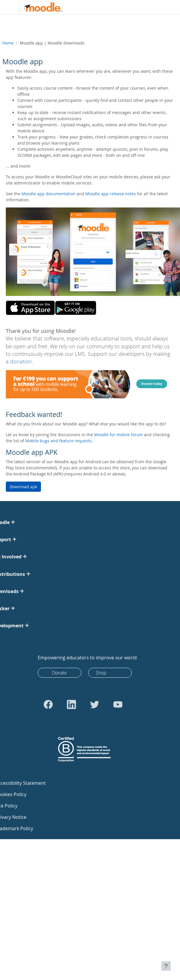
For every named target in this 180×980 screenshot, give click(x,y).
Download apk (23, 487)
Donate (59, 673)
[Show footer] (166, 966)
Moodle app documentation (48, 194)
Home (8, 43)
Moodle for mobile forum (118, 435)
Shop (101, 673)
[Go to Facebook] (48, 704)
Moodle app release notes (111, 194)
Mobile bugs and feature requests (59, 441)
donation (21, 362)
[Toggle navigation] (8, 7)
